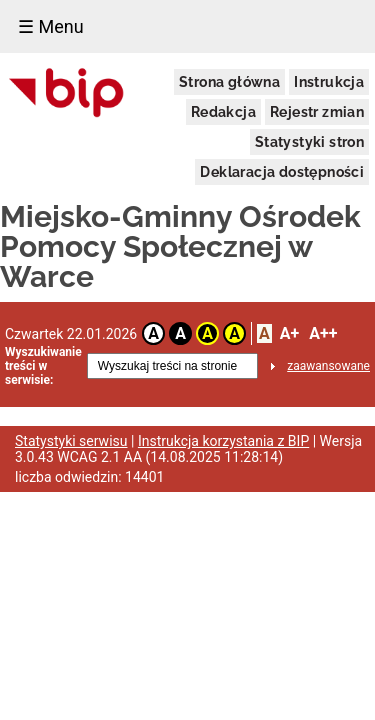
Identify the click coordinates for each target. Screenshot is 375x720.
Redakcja (223, 112)
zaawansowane (328, 366)
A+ (289, 333)
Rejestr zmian (317, 112)
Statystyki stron (309, 142)
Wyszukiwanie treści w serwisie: (43, 366)
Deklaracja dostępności (282, 172)
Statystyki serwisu (71, 441)
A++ (323, 333)
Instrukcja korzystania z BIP (223, 441)
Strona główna (229, 82)
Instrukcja (329, 82)
